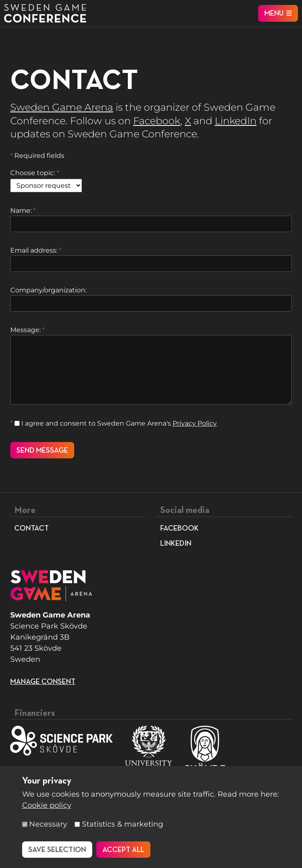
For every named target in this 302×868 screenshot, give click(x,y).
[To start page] (45, 13)
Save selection (57, 850)
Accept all (123, 850)
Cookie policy (47, 805)
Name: (23, 211)
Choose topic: (35, 173)
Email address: (36, 250)
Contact (32, 529)
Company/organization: (48, 290)
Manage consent (43, 682)
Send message (42, 451)
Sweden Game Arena (62, 107)
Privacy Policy (195, 423)
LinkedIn (236, 121)
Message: (27, 330)
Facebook (157, 121)
